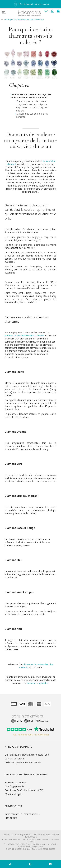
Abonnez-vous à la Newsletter (30, 735)
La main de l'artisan (15, 759)
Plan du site (11, 818)
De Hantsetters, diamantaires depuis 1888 (27, 755)
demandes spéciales (38, 683)
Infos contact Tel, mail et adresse (22, 814)
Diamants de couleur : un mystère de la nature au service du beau (31, 96)
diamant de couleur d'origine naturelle (24, 335)
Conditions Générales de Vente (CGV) (24, 790)
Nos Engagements (14, 786)
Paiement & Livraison (16, 782)
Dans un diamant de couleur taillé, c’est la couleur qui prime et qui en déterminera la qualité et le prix (32, 106)
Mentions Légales (14, 794)
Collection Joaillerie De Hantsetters (23, 762)
